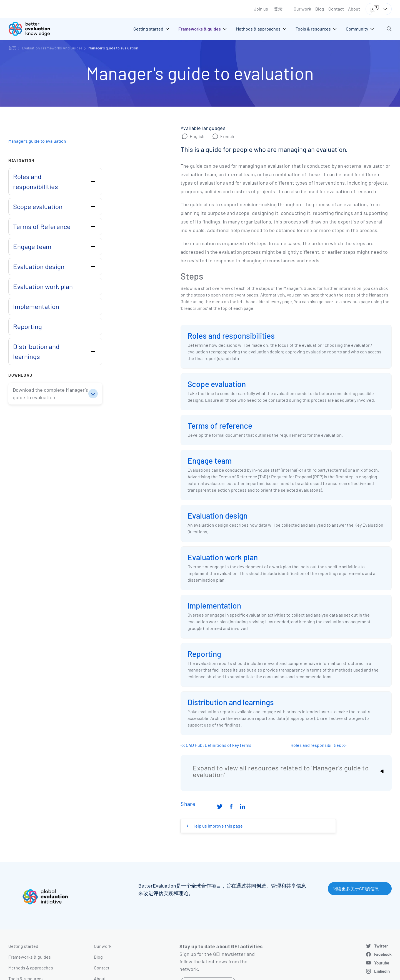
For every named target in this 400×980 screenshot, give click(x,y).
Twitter (381, 946)
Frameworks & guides (30, 957)
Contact (336, 9)
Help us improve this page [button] (217, 826)
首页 (12, 48)
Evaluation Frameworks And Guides (52, 48)
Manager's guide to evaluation (113, 48)
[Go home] (33, 29)
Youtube (382, 963)
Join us (261, 9)
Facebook (383, 954)
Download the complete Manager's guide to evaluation (50, 394)
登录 (278, 9)
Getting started (23, 946)
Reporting (204, 654)
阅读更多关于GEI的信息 (356, 889)
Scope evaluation (217, 384)
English (197, 136)
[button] (389, 29)
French (227, 136)
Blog (320, 9)
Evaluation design (217, 516)
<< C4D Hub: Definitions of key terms (216, 745)
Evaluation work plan (223, 557)
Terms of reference (220, 426)
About (354, 9)
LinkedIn (382, 971)
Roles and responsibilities (231, 336)
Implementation (214, 605)
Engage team (210, 461)
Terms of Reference (42, 226)
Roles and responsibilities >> (318, 745)
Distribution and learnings (231, 702)
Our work (302, 9)
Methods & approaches (31, 968)
